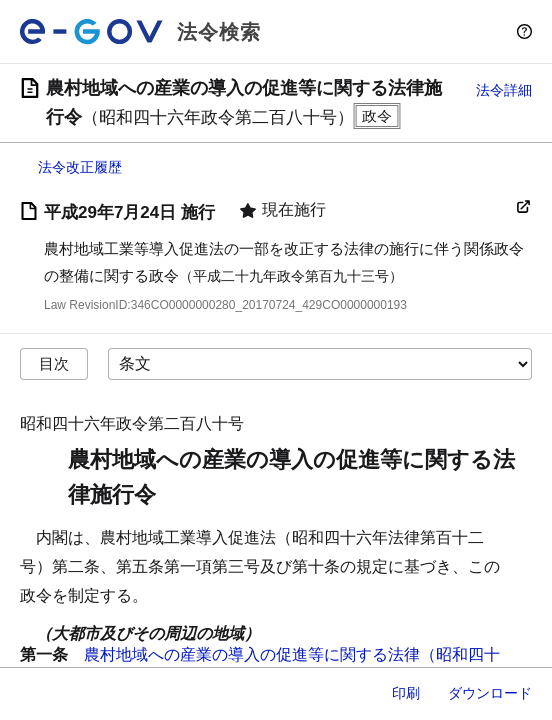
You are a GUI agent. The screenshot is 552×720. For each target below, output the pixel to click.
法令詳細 (504, 90)
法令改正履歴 (80, 167)
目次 (54, 363)
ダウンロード (490, 693)
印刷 (406, 693)
